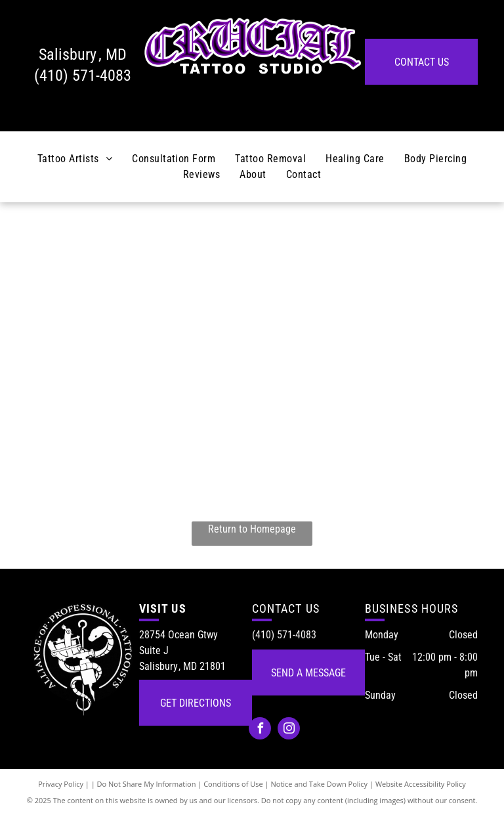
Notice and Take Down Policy (320, 784)
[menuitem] (75, 159)
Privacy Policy (61, 784)
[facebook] (260, 730)
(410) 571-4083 (83, 76)
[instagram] (289, 730)
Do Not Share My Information (147, 784)
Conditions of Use (233, 784)
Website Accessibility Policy (421, 784)
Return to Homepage (252, 529)
